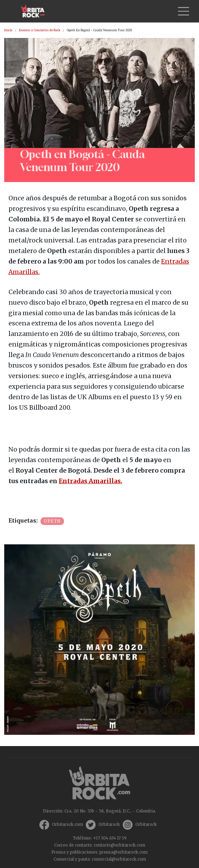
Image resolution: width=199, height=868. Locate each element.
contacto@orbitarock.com (120, 845)
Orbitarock (109, 824)
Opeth (52, 521)
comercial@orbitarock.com (119, 859)
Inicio (8, 30)
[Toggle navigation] (184, 11)
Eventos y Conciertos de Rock (40, 30)
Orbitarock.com (68, 824)
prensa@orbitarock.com (124, 852)
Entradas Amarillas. (91, 481)
